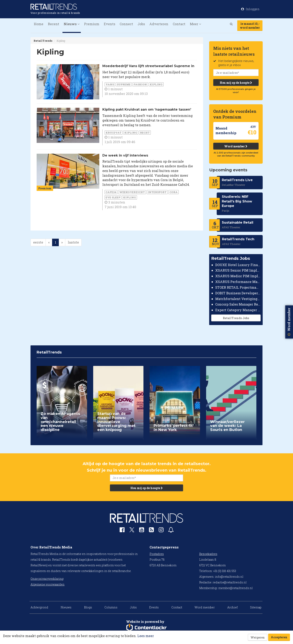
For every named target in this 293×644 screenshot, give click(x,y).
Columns (111, 607)
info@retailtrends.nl (229, 577)
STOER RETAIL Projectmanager (238, 287)
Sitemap (256, 607)
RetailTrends (43, 41)
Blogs (88, 607)
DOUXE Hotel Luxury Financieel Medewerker (238, 265)
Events (109, 24)
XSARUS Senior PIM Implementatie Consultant (238, 270)
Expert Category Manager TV (238, 310)
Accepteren (279, 637)
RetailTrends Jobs (236, 318)
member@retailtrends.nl (236, 588)
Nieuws (66, 607)
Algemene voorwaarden (48, 584)
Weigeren (258, 637)
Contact (179, 24)
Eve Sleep (113, 197)
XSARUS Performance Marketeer (238, 282)
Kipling (156, 84)
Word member (236, 146)
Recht (145, 133)
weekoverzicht (132, 192)
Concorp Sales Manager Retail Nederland (238, 304)
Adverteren (159, 24)
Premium (92, 24)
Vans (110, 84)
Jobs (141, 24)
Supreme (124, 84)
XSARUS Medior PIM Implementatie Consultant (238, 276)
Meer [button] (195, 24)
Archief (232, 607)
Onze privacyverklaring (47, 579)
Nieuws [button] (72, 24)
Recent (54, 24)
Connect (126, 24)
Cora (174, 192)
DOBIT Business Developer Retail (238, 293)
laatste (73, 242)
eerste (38, 242)
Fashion (140, 84)
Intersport (157, 192)
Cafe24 (111, 192)
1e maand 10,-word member (250, 26)
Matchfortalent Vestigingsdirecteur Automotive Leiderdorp (238, 299)
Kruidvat (114, 133)
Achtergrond (39, 607)
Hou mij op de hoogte (236, 83)
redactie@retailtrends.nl (230, 582)
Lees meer (146, 636)
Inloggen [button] (250, 9)
